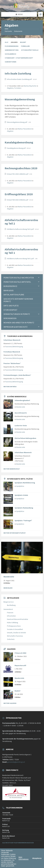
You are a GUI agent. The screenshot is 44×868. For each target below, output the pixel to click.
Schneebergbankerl (22, 400)
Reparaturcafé (20, 665)
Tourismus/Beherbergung (14, 347)
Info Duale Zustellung (18, 73)
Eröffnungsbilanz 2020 (19, 194)
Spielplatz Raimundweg (24, 508)
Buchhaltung (11, 605)
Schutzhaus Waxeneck (12, 340)
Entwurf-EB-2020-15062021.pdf (18, 200)
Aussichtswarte (21, 413)
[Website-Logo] (22, 7)
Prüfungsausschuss (14, 626)
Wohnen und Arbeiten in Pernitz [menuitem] (19, 323)
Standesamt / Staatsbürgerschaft (19, 58)
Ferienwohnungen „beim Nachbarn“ (17, 375)
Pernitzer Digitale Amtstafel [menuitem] (17, 282)
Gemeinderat (8, 609)
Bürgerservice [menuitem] (10, 286)
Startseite (8, 31)
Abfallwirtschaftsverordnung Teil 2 (21, 222)
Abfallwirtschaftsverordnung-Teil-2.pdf (21, 229)
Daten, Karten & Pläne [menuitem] (14, 295)
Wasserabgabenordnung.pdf (17, 122)
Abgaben (10, 88)
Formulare (25, 46)
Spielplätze (20, 486)
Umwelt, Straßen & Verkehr (17, 633)
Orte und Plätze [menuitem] (11, 306)
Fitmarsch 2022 (20, 653)
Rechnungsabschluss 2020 (21, 168)
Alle (7, 42)
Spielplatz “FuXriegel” (23, 521)
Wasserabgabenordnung (20, 99)
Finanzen (10, 613)
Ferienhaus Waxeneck (12, 352)
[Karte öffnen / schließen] (40, 14)
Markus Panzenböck (25, 129)
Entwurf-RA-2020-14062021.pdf (18, 174)
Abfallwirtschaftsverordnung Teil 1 (21, 251)
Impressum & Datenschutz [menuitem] (15, 327)
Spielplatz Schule (21, 495)
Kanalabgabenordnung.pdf (17, 148)
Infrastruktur (11, 616)
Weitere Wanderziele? (12, 469)
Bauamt (23, 42)
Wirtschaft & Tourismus (15, 636)
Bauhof (17, 691)
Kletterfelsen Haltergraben (25, 438)
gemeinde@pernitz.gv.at (16, 762)
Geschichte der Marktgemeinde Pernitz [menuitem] (18, 300)
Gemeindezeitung (12, 50)
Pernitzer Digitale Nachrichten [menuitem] (19, 278)
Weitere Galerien (10, 703)
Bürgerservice (9, 602)
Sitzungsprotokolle (30, 50)
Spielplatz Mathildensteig (25, 483)
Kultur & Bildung (13, 623)
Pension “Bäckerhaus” (12, 363)
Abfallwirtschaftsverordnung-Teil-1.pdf (21, 259)
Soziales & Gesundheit (15, 629)
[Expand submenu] (39, 278)
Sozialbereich (10, 54)
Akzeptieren (37, 858)
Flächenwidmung (12, 46)
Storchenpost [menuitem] (10, 310)
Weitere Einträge (10, 387)
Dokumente (18, 31)
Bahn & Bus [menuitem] (9, 290)
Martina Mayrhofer (30, 86)
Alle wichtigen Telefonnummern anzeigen (18, 843)
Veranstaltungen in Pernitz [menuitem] (17, 314)
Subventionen (11, 62)
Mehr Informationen (24, 858)
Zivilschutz (11, 639)
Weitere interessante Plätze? (15, 533)
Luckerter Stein (21, 426)
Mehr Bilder (8, 588)
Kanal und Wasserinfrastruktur (18, 619)
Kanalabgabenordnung (19, 142)
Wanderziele (21, 407)
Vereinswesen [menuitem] (10, 318)
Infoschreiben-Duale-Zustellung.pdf (20, 79)
